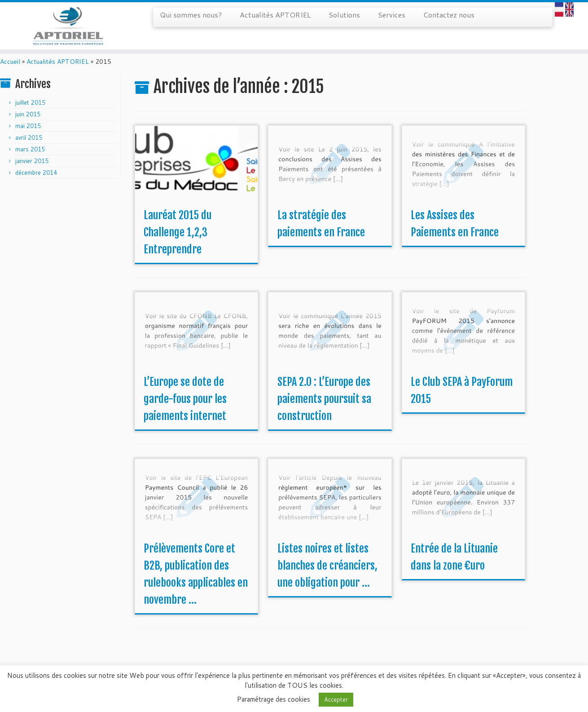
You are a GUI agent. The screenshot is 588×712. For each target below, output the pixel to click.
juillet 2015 (30, 118)
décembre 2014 (36, 188)
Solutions (344, 15)
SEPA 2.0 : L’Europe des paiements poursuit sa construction (324, 414)
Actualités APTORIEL (275, 15)
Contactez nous (449, 15)
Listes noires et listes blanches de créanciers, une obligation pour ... (327, 581)
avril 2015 (29, 153)
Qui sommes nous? (191, 15)
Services (392, 15)
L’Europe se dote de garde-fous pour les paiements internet (185, 414)
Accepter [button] (336, 699)
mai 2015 (28, 141)
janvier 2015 (32, 176)
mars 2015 (30, 164)
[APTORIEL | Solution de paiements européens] (68, 29)
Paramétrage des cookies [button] (274, 699)
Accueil (10, 77)
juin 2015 (28, 129)
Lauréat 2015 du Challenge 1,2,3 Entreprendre (178, 248)
